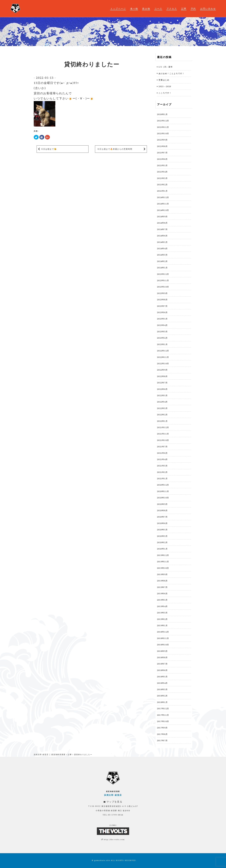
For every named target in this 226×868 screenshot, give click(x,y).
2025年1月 (162, 191)
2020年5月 (162, 530)
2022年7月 (162, 383)
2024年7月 (162, 229)
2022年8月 (162, 376)
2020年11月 (163, 491)
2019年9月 (162, 574)
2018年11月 (163, 638)
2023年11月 (163, 280)
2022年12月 (163, 351)
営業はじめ (164, 80)
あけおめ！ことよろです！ (172, 73)
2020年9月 (162, 504)
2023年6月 (162, 312)
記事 (184, 8)
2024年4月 (162, 248)
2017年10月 (163, 721)
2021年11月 (163, 434)
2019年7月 (162, 587)
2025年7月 (162, 153)
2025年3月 (162, 178)
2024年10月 (163, 210)
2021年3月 (162, 466)
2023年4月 (162, 325)
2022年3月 (162, 408)
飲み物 (146, 8)
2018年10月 (163, 645)
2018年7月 (162, 664)
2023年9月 (162, 293)
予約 (193, 8)
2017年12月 (163, 709)
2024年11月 (163, 204)
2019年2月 (162, 619)
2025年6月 (162, 159)
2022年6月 (162, 389)
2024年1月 (162, 268)
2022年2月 (162, 415)
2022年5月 (162, 395)
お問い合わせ (208, 8)
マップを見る (114, 802)
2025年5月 (162, 165)
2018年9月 (162, 651)
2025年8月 (162, 146)
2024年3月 (162, 255)
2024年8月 (162, 223)
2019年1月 (162, 625)
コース (158, 8)
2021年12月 (163, 427)
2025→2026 (165, 86)
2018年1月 (162, 702)
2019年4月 (162, 606)
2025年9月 (162, 140)
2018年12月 (163, 632)
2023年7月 (162, 306)
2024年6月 (162, 236)
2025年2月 (162, 185)
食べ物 (134, 8)
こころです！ (165, 93)
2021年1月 (162, 478)
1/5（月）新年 (166, 67)
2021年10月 (163, 440)
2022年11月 (163, 357)
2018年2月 (162, 696)
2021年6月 (162, 453)
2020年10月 (163, 498)
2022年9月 (162, 370)
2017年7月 (162, 740)
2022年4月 (162, 402)
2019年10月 (163, 568)
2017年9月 (162, 728)
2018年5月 (162, 677)
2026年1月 (162, 114)
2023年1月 (162, 344)
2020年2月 (162, 542)
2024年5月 (162, 242)
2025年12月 (163, 121)
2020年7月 (162, 517)
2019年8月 (162, 581)
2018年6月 (162, 670)
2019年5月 (162, 600)
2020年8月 (162, 510)
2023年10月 (163, 287)
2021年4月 (162, 459)
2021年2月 (162, 472)
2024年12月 (163, 197)
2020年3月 (162, 536)
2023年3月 (162, 332)
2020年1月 (162, 549)
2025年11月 (163, 127)
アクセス (172, 8)
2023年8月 (162, 300)
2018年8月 (162, 657)
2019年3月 (162, 613)
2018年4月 (162, 683)
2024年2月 (162, 261)
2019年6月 (162, 593)
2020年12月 (163, 485)
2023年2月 (162, 338)
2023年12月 (163, 274)
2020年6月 (162, 523)
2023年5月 (162, 319)
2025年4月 (162, 172)
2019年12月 (163, 555)
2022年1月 (162, 421)
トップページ (118, 8)
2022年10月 (163, 363)
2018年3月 (162, 689)
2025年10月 (163, 133)
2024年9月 (162, 216)
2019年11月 (163, 562)
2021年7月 (162, 447)
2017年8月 (162, 734)
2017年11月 (163, 715)
